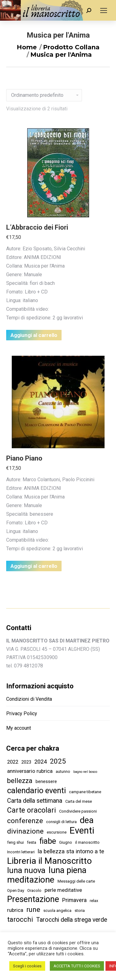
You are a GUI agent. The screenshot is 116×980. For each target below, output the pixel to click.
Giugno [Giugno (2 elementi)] (66, 842)
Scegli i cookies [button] (27, 966)
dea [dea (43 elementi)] (87, 820)
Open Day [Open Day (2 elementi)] (16, 890)
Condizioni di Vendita (29, 699)
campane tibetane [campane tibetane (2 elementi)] (85, 792)
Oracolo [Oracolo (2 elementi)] (34, 890)
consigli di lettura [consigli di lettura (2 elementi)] (61, 822)
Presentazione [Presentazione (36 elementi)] (33, 899)
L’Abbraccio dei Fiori (37, 227)
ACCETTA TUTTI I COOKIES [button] (77, 966)
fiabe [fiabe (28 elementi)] (48, 841)
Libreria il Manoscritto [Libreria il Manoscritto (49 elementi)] (49, 861)
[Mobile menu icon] (104, 10)
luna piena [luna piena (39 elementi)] (67, 870)
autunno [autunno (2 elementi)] (63, 771)
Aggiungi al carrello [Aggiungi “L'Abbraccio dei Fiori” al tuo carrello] (34, 335)
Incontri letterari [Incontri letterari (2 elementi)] (21, 852)
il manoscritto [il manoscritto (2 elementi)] (87, 842)
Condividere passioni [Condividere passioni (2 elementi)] (78, 811)
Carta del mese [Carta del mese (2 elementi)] (79, 801)
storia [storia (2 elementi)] (80, 910)
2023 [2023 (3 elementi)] (26, 762)
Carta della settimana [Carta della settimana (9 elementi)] (35, 801)
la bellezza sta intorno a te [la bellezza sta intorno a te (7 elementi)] (71, 851)
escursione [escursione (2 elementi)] (57, 832)
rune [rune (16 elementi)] (33, 909)
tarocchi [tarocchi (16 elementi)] (20, 919)
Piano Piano (24, 458)
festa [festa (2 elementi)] (32, 842)
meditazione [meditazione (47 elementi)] (31, 880)
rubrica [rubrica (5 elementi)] (15, 910)
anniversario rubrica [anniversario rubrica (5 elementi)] (30, 771)
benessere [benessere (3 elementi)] (46, 782)
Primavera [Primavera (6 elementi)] (74, 900)
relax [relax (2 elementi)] (94, 901)
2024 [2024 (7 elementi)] (41, 762)
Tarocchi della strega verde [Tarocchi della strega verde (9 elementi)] (72, 920)
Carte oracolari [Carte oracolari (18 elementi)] (32, 810)
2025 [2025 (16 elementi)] (58, 761)
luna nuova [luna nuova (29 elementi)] (26, 870)
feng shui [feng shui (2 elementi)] (15, 842)
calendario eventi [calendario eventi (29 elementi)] (37, 791)
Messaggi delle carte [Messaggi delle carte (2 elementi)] (76, 881)
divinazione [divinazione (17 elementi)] (25, 831)
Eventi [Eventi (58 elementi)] (82, 831)
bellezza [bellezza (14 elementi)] (20, 781)
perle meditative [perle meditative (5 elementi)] (63, 890)
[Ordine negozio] (44, 95)
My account (19, 728)
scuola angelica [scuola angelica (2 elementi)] (57, 910)
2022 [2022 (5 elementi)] (13, 762)
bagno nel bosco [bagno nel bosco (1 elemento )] (85, 772)
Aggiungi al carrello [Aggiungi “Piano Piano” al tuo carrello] (34, 566)
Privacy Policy (22, 713)
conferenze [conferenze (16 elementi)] (25, 821)
